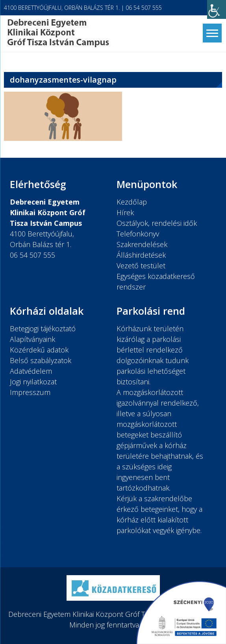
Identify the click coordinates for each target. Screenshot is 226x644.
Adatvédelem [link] (31, 371)
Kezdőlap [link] (132, 202)
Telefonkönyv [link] (138, 234)
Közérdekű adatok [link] (39, 350)
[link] (217, 9)
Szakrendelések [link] (142, 244)
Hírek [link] (125, 212)
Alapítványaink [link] (32, 339)
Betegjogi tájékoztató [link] (43, 328)
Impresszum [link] (30, 392)
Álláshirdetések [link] (141, 255)
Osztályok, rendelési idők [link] (157, 223)
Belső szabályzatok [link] (41, 360)
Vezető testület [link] (141, 266)
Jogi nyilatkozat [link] (33, 382)
